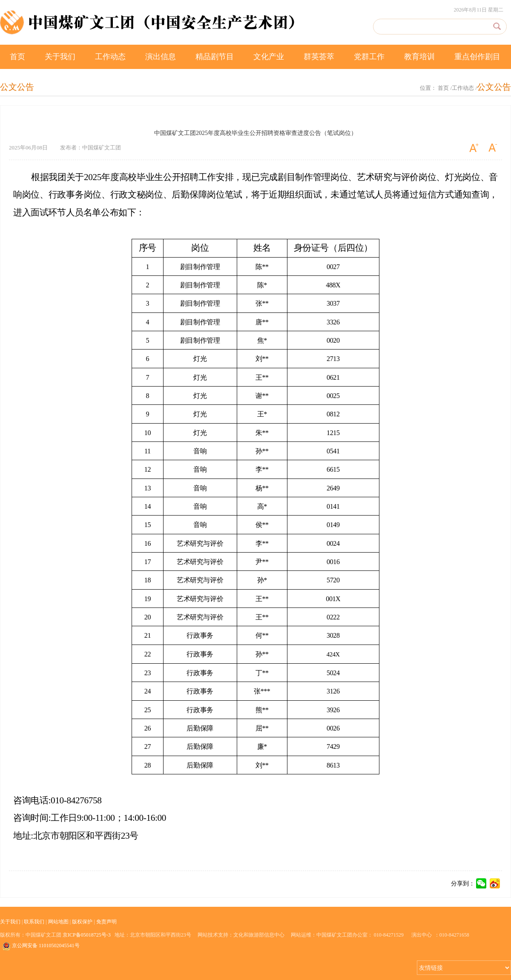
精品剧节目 (215, 57)
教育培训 (419, 57)
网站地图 (58, 922)
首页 (17, 57)
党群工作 (369, 57)
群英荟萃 (319, 57)
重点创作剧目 (477, 57)
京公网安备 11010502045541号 (41, 946)
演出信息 (161, 57)
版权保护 (82, 922)
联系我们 (34, 922)
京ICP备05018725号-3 (87, 935)
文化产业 (269, 57)
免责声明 (106, 922)
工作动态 (110, 57)
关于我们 (60, 57)
